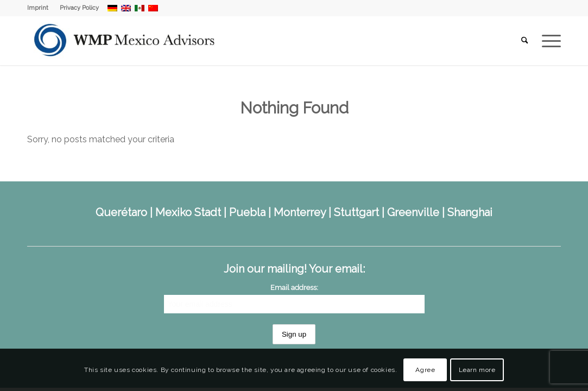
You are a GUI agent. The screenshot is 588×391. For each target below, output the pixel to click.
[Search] (525, 41)
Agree (425, 370)
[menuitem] (41, 8)
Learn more (477, 370)
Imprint (38, 8)
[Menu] (548, 41)
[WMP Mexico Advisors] (125, 41)
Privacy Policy (79, 8)
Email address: (294, 288)
